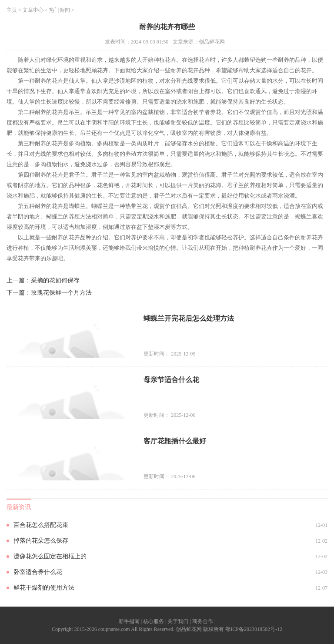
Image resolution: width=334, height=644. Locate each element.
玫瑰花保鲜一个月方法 (61, 293)
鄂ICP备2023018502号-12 (254, 629)
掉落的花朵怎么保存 (41, 541)
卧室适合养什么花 (38, 572)
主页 (12, 10)
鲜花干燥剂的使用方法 (44, 588)
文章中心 (33, 10)
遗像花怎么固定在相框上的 (50, 556)
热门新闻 (60, 10)
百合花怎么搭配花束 (41, 525)
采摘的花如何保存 (55, 280)
